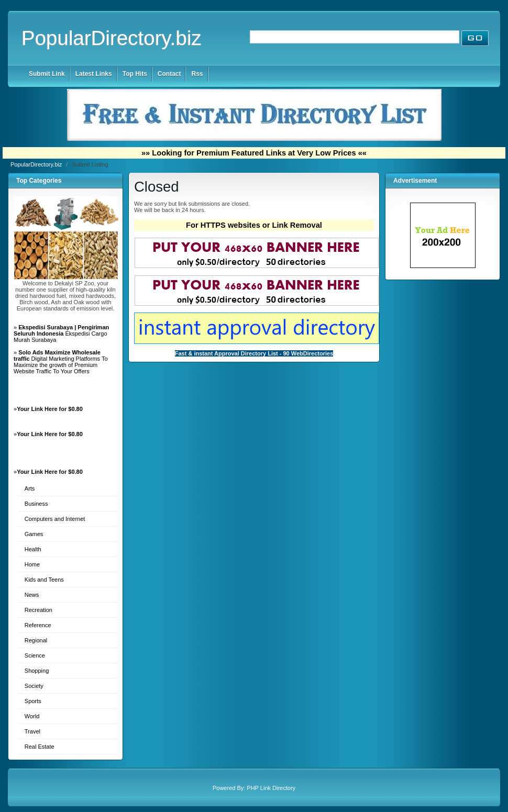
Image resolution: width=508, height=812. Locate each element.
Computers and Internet (55, 519)
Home (32, 564)
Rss (197, 74)
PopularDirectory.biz (112, 38)
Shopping (37, 671)
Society (34, 686)
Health (33, 549)
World (32, 716)
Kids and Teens (44, 580)
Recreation (38, 610)
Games (34, 534)
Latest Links (94, 74)
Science (35, 655)
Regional (36, 640)
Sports (33, 701)
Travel (32, 731)
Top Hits (135, 74)
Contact (169, 74)
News (32, 595)
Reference (38, 625)
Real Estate (40, 747)
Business (36, 504)
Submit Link (47, 74)
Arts (30, 488)
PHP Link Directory (271, 788)
